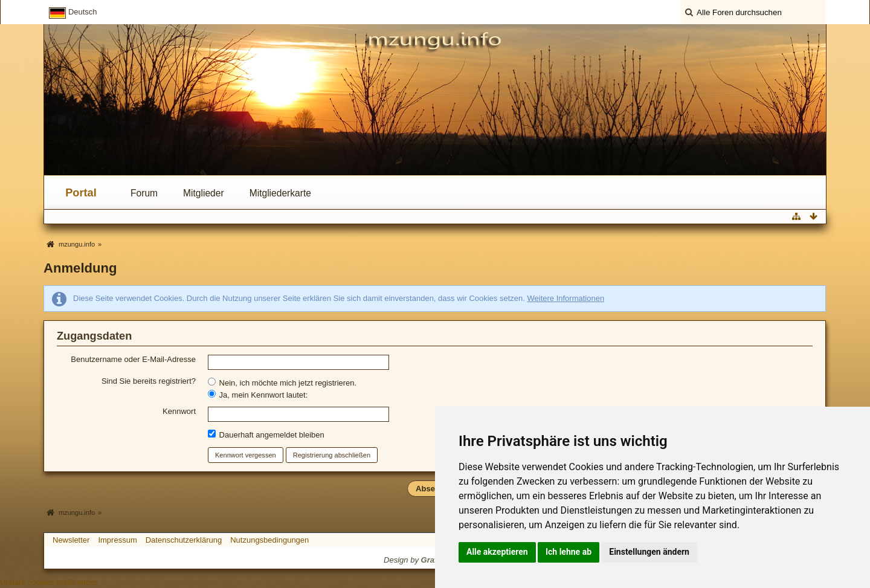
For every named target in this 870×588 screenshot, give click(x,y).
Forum (144, 193)
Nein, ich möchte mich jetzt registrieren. (282, 383)
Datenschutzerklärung (184, 540)
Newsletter (71, 540)
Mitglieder (204, 193)
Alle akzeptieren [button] (497, 552)
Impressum (117, 540)
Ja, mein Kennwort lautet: (258, 395)
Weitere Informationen (565, 298)
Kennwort (179, 411)
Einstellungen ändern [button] (649, 552)
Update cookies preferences (49, 582)
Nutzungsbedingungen (269, 540)
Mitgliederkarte (280, 193)
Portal (81, 193)
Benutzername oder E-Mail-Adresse (133, 359)
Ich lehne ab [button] (569, 552)
